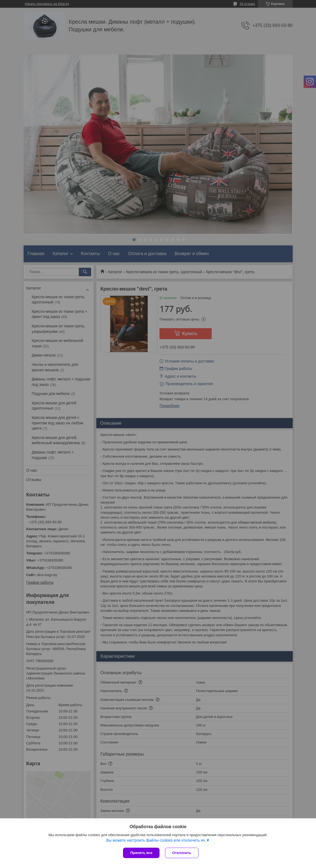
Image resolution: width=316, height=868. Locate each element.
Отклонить (182, 853)
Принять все (141, 853)
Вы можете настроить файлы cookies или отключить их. (156, 840)
